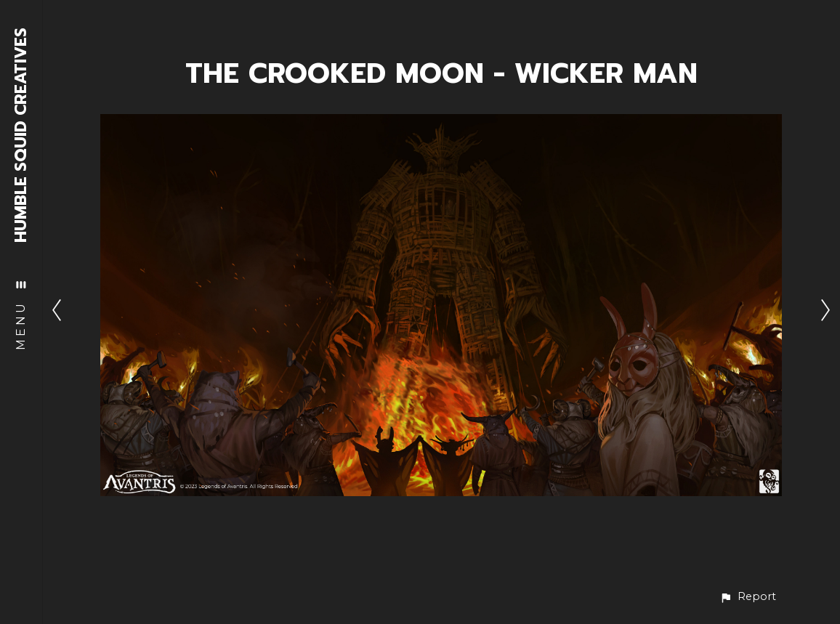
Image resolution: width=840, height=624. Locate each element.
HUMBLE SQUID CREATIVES (21, 135)
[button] (748, 597)
